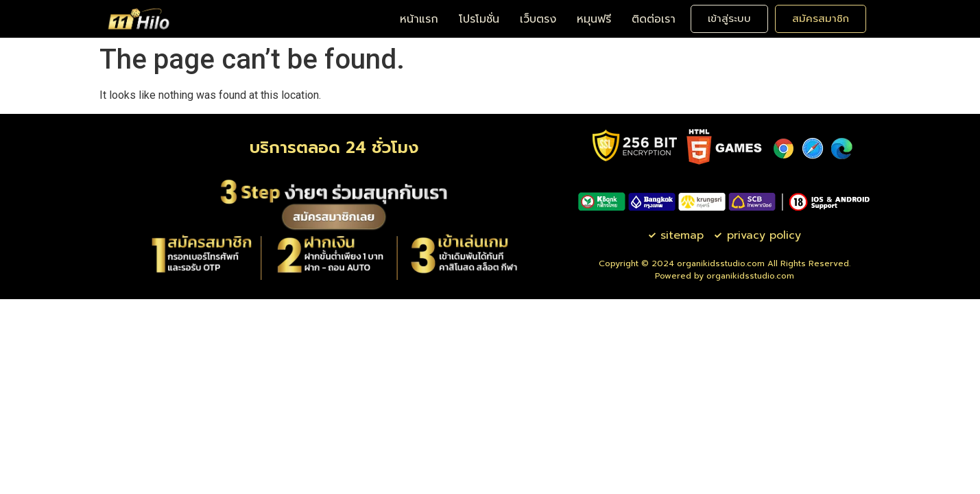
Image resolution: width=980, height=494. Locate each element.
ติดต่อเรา (654, 19)
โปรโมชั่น (479, 19)
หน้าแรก (419, 19)
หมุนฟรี (594, 19)
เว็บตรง (538, 19)
